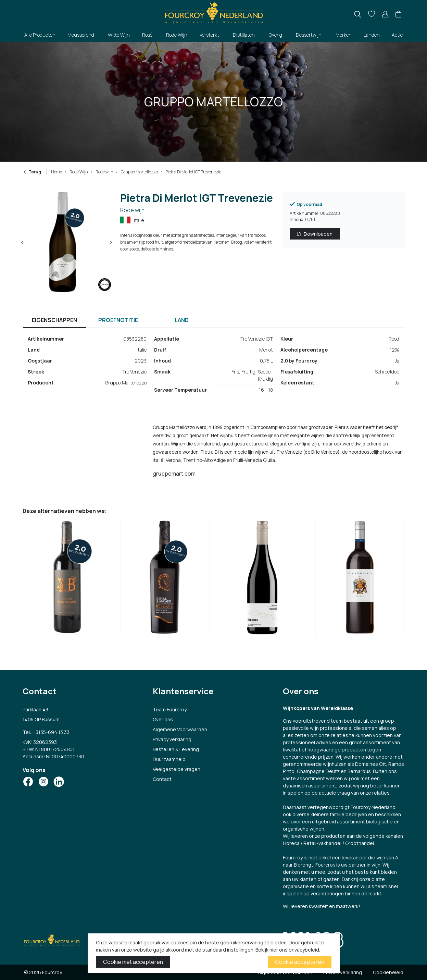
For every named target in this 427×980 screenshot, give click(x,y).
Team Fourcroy (170, 709)
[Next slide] (111, 243)
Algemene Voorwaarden (180, 729)
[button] (398, 14)
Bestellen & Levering (176, 749)
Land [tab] (182, 320)
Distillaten (244, 35)
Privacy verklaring (172, 739)
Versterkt (209, 35)
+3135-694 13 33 (51, 732)
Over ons (163, 719)
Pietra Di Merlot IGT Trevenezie (193, 172)
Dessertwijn (309, 35)
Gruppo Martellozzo (139, 172)
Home (56, 172)
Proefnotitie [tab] (118, 320)
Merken (344, 35)
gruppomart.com (174, 474)
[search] (358, 14)
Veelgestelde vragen (177, 769)
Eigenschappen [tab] (54, 320)
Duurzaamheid (169, 759)
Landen (372, 35)
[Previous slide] (23, 243)
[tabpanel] (214, 367)
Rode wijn (104, 172)
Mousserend (81, 35)
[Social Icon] (28, 782)
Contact (162, 779)
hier (274, 950)
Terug (32, 172)
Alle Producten (40, 35)
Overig (275, 35)
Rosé (147, 35)
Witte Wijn (119, 35)
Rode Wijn (177, 35)
